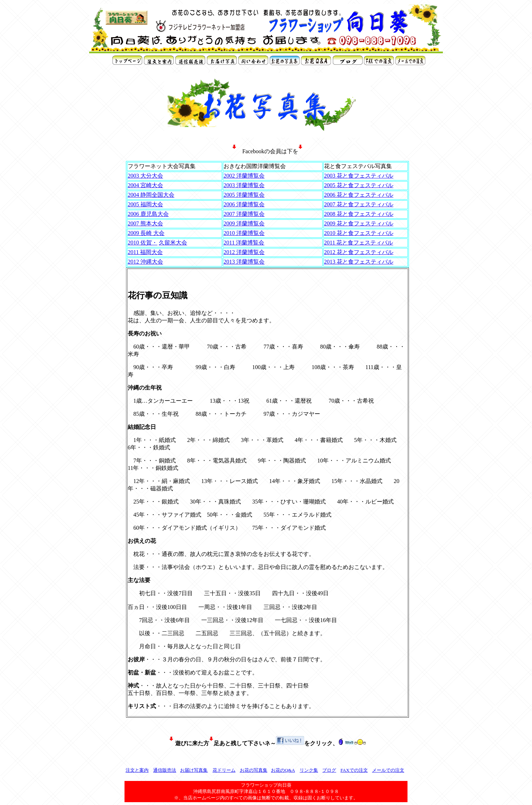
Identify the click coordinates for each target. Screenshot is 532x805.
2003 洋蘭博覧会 (244, 185)
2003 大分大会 (145, 176)
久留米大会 (173, 243)
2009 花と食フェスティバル (359, 223)
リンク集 (309, 770)
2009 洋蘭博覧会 (244, 223)
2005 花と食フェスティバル (359, 185)
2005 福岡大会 (145, 204)
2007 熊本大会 (145, 223)
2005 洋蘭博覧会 (244, 195)
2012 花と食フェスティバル (359, 252)
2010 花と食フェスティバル (359, 233)
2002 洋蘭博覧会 (244, 176)
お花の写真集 (254, 770)
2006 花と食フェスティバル (359, 195)
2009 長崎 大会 (146, 233)
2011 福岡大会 (145, 252)
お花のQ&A (283, 770)
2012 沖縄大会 (145, 262)
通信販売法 (165, 770)
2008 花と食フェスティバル (359, 214)
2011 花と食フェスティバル (358, 243)
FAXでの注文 (354, 770)
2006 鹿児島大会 (148, 214)
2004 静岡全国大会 (151, 195)
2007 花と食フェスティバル (359, 204)
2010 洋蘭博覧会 (244, 233)
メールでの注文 (388, 770)
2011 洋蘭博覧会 (244, 243)
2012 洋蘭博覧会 (244, 252)
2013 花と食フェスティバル (359, 262)
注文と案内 (137, 770)
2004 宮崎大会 (145, 185)
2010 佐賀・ (143, 243)
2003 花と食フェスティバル (359, 176)
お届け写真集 (194, 770)
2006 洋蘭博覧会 (244, 204)
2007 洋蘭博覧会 (244, 214)
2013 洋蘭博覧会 (244, 262)
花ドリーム (224, 770)
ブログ (329, 770)
